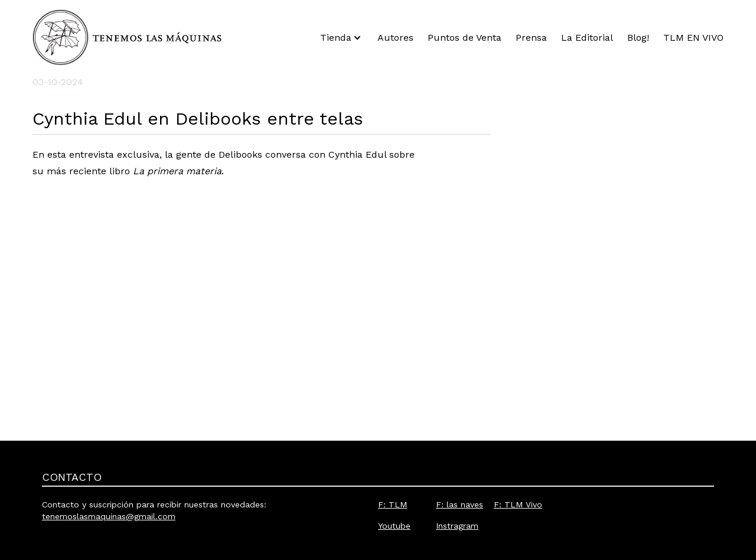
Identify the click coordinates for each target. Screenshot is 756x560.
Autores (395, 38)
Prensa (531, 38)
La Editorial (587, 38)
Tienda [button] (342, 38)
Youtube (394, 526)
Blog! (638, 38)
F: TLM (392, 504)
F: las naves (460, 504)
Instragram (457, 526)
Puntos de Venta (465, 38)
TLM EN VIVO (693, 38)
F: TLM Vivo (518, 504)
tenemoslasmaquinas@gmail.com (109, 516)
